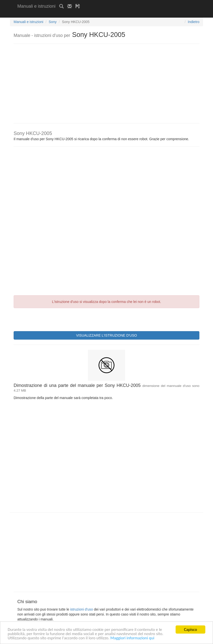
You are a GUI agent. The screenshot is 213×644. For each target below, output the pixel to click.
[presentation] (51, 319)
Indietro (194, 22)
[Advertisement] (75, 14)
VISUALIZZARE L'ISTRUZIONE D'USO (106, 335)
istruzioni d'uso (81, 609)
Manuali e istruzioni (36, 6)
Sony (53, 22)
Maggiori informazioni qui (132, 638)
